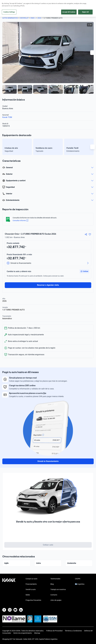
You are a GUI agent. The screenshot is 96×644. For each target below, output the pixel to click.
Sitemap (37, 633)
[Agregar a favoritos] (90, 234)
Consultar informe (20, 220)
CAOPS (78, 579)
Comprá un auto (31, 579)
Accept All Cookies (69, 12)
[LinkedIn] (21, 610)
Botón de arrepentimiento (23, 633)
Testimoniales (55, 579)
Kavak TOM (7, 117)
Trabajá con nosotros (58, 589)
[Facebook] (4, 610)
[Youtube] (15, 610)
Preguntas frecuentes (33, 600)
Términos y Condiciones (73, 631)
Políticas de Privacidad (54, 631)
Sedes (28, 595)
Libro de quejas (56, 600)
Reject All (85, 12)
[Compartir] (86, 234)
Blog (52, 584)
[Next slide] (93, 53)
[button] (84, 271)
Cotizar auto (48, 545)
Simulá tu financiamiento (48, 461)
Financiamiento (31, 584)
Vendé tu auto (31, 589)
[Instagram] (10, 610)
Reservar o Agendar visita (48, 285)
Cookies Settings (9, 12)
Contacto (54, 595)
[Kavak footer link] (9, 590)
